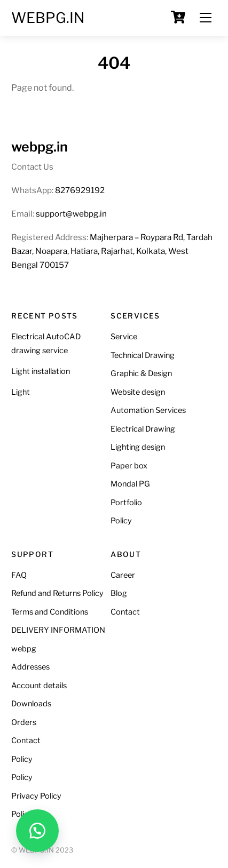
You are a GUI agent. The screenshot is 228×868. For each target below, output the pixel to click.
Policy (121, 521)
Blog (119, 593)
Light (21, 392)
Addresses (30, 667)
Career (123, 575)
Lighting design (138, 447)
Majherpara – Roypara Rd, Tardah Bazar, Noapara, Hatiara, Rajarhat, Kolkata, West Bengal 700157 (112, 251)
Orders (24, 722)
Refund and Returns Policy (57, 593)
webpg (24, 649)
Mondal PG (130, 484)
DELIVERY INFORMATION (58, 630)
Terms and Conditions (50, 612)
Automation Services (148, 410)
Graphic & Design (141, 373)
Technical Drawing (143, 355)
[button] (37, 831)
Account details (39, 686)
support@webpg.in (71, 214)
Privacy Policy (36, 796)
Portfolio (126, 503)
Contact (26, 740)
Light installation (41, 371)
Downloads (31, 704)
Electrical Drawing (143, 429)
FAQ (19, 575)
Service (124, 337)
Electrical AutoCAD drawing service (46, 344)
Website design (138, 392)
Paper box (129, 466)
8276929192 (80, 190)
